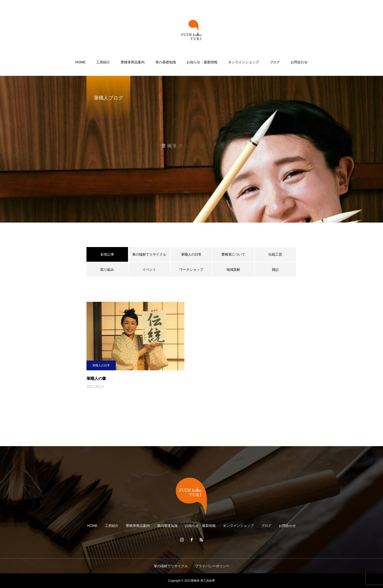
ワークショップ (191, 270)
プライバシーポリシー (212, 566)
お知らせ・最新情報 (202, 62)
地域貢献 (233, 270)
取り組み (107, 270)
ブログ (275, 62)
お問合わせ (299, 62)
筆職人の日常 (191, 254)
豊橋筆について (233, 254)
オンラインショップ (244, 62)
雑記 (275, 270)
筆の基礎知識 (166, 62)
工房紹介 (103, 62)
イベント (149, 270)
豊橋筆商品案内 (133, 62)
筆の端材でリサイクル (149, 254)
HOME (80, 62)
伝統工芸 (275, 254)
